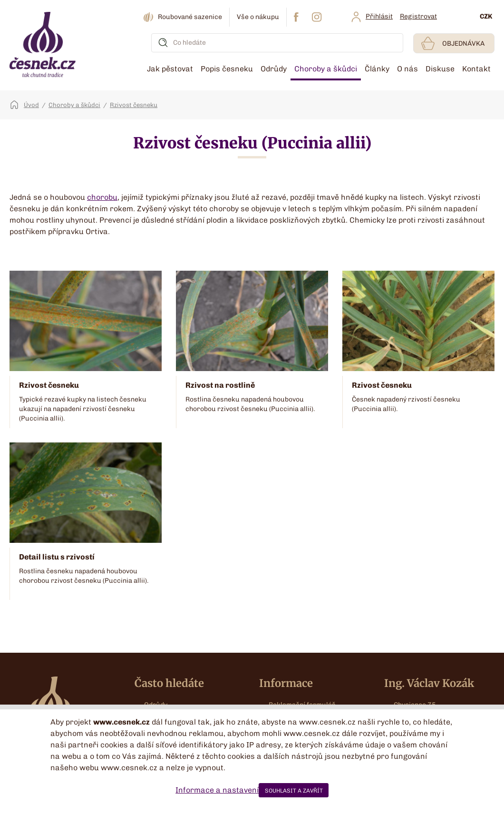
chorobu (102, 197)
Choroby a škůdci (74, 105)
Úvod (31, 105)
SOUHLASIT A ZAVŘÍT (294, 791)
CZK (486, 16)
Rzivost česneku (134, 105)
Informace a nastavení (217, 790)
